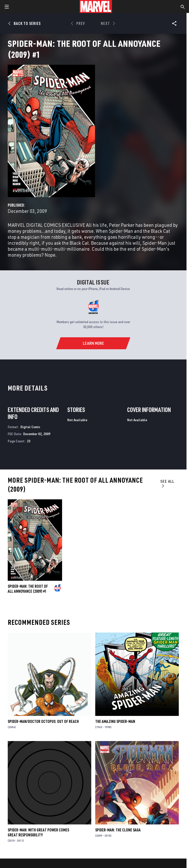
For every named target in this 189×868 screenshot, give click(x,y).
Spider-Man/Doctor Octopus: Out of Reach (43, 721)
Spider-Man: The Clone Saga (118, 830)
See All (167, 483)
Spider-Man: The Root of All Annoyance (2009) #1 (28, 589)
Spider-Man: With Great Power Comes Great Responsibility (38, 832)
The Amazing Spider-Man (115, 721)
